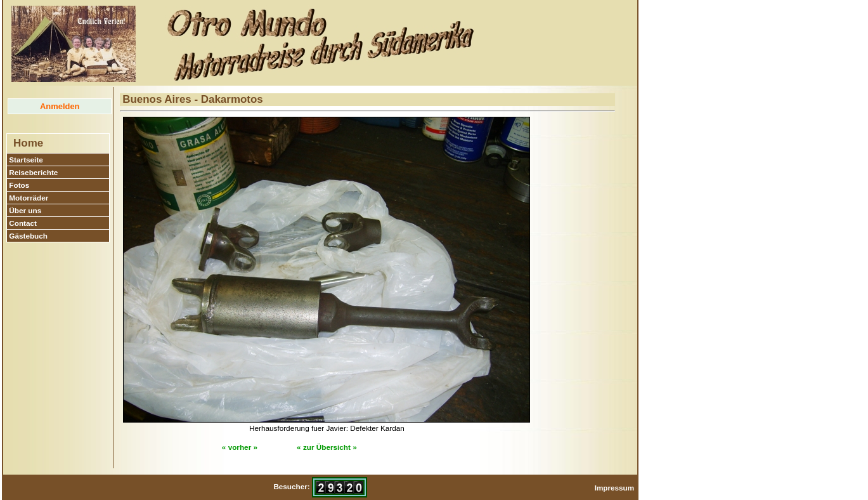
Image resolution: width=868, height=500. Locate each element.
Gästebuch (28, 236)
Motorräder (29, 198)
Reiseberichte (33, 172)
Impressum (615, 488)
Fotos (19, 185)
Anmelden (60, 106)
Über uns (25, 210)
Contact (23, 223)
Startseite (26, 160)
